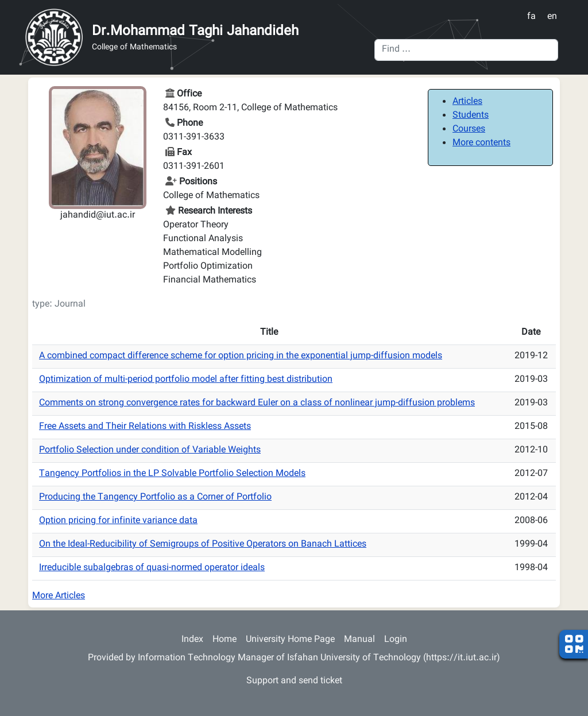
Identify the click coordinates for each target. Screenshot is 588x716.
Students (471, 116)
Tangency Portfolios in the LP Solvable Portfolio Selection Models (172, 474)
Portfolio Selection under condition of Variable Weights (150, 450)
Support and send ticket (294, 681)
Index (192, 640)
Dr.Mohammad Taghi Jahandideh (195, 32)
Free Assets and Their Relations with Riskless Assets (145, 427)
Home (225, 640)
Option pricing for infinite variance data (118, 521)
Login (396, 640)
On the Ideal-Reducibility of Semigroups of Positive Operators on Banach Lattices (203, 545)
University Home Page (290, 640)
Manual (359, 640)
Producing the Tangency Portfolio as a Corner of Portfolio (155, 498)
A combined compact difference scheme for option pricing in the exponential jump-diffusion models (241, 356)
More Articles (59, 596)
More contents (481, 143)
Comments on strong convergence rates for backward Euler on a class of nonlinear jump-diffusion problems (257, 403)
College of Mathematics (134, 48)
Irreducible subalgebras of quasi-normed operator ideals (152, 568)
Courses (469, 129)
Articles (467, 102)
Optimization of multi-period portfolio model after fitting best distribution (186, 380)
